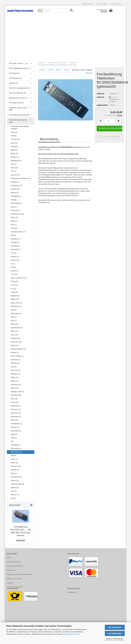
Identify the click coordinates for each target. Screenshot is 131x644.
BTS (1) (14, 165)
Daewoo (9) (15, 190)
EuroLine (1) (15, 212)
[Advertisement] (65, 42)
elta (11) (14, 208)
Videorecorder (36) (17, 485)
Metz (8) (14, 311)
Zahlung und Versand (15, 580)
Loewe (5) (14, 293)
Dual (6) (14, 201)
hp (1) (13, 265)
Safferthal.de (72, 594)
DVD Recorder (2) (15, 79)
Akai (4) (14, 137)
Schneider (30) (16, 396)
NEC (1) (14, 322)
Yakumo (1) (15, 496)
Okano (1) (14, 333)
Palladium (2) (16, 340)
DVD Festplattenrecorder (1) (19, 70)
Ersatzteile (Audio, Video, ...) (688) (19, 110)
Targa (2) (14, 436)
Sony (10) (14, 421)
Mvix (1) (14, 318)
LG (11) (13, 290)
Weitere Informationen (115, 639)
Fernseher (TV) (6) (17, 215)
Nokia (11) (14, 325)
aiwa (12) (14, 133)
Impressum (11, 571)
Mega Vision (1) (16, 304)
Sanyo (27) (15, 389)
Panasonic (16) (16, 343)
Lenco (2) (14, 286)
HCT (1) (14, 254)
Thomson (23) (16, 468)
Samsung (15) (16, 386)
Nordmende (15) (17, 329)
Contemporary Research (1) (21, 180)
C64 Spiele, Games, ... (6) (18, 65)
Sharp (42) (15, 404)
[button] (88, 4)
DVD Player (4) (14, 74)
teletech (14, 457)
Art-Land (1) (15, 141)
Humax (13, 268)
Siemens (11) (16, 411)
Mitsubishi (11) (16, 315)
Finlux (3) (14, 219)
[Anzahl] (109, 122)
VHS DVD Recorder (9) (17, 94)
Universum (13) (16, 478)
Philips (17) (15, 347)
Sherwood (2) (16, 407)
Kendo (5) (14, 283)
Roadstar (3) (15, 375)
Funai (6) (14, 229)
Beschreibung (49, 140)
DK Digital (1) (16, 197)
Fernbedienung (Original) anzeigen (20, 129)
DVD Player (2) (16, 204)
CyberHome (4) (16, 187)
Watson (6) (15, 489)
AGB (9, 559)
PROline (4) (15, 364)
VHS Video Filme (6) (16, 104)
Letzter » (67, 71)
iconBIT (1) (15, 272)
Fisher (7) (14, 222)
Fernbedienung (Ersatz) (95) (19, 116)
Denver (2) (15, 194)
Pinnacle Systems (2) (18, 350)
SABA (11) (15, 379)
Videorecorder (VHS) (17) (18, 99)
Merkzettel (116, 4)
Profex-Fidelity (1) (17, 357)
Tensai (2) (14, 460)
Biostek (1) (15, 158)
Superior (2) (15, 428)
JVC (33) (14, 276)
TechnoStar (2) (16, 450)
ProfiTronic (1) (16, 361)
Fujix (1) (14, 226)
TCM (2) (14, 439)
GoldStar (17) (16, 240)
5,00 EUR (21, 542)
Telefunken (89, 74)
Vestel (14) (15, 482)
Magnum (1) (15, 297)
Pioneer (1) (15, 354)
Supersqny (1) (16, 432)
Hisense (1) (15, 258)
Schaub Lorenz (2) (17, 393)
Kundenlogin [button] (102, 4)
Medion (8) (15, 300)
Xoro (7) (14, 492)
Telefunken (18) (16, 453)
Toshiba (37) (15, 471)
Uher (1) (14, 475)
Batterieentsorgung (14, 563)
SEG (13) (14, 400)
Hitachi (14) (15, 261)
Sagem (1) (15, 382)
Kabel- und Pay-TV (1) (19, 279)
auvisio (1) (14, 148)
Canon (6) (14, 169)
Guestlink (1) (15, 247)
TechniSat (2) (16, 446)
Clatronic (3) (15, 176)
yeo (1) (13, 499)
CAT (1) (13, 173)
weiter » (59, 71)
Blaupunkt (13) (16, 162)
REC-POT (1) (16, 372)
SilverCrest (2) (16, 414)
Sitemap (10, 584)
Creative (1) (15, 183)
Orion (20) (14, 336)
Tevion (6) (14, 464)
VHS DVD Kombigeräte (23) (19, 89)
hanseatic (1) (15, 251)
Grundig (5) (15, 244)
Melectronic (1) (16, 308)
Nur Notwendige (115, 633)
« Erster (42, 71)
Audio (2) (14, 144)
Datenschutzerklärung (71, 634)
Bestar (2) (14, 155)
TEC (12, 443)
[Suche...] (40, 10)
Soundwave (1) (16, 425)
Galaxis (13, 236)
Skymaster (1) (16, 418)
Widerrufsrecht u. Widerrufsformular (20, 576)
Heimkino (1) (13, 84)
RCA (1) (14, 368)
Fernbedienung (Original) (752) (18, 122)
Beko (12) (14, 151)
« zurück (50, 71)
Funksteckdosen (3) (18, 233)
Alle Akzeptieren (115, 627)
